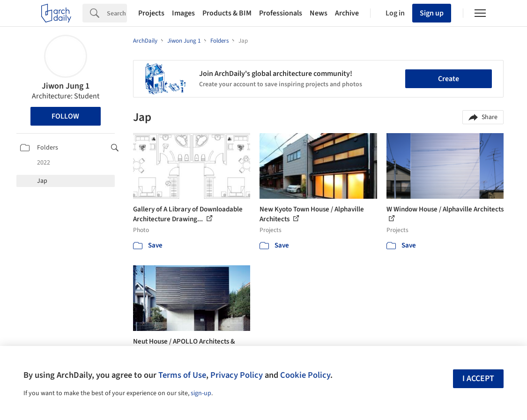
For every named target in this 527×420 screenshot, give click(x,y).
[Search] (117, 13)
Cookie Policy (305, 375)
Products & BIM (227, 13)
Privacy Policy (237, 375)
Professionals (281, 13)
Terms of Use (182, 375)
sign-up (201, 393)
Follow (65, 116)
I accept (478, 379)
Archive (347, 13)
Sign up (432, 13)
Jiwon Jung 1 (66, 86)
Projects (151, 13)
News (319, 13)
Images (183, 13)
